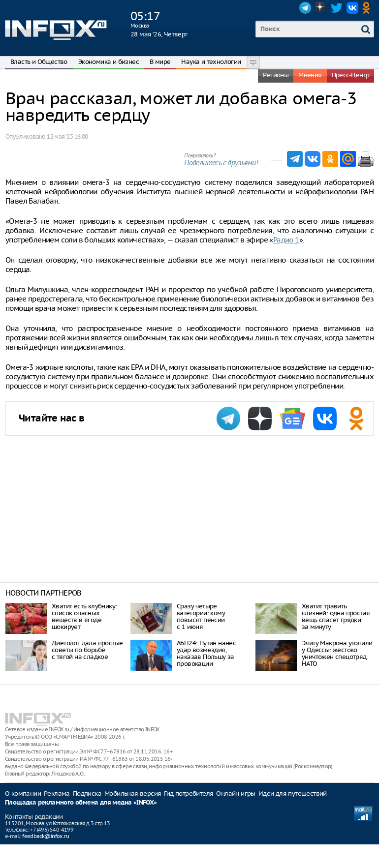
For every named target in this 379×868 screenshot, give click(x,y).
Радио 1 (286, 240)
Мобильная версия (133, 793)
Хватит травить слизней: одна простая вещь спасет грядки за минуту (336, 616)
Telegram (305, 8)
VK (352, 8)
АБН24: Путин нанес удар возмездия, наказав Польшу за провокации (206, 653)
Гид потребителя (189, 793)
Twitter (337, 8)
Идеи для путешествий (293, 793)
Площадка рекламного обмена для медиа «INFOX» (81, 803)
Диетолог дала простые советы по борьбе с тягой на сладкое (87, 650)
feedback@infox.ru (46, 836)
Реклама (57, 793)
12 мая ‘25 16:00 (67, 136)
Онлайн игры (236, 793)
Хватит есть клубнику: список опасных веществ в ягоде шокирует (84, 616)
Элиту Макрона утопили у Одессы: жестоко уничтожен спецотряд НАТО (337, 653)
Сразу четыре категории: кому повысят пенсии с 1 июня (201, 616)
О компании (23, 793)
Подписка (87, 793)
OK (368, 8)
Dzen (321, 8)
